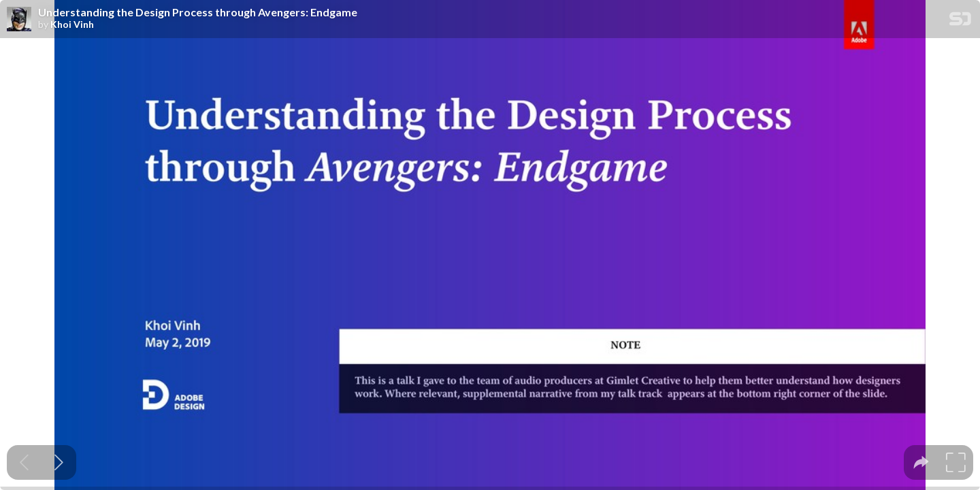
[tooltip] (921, 462)
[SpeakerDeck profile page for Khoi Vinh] (19, 20)
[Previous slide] (24, 462)
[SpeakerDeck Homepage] (960, 21)
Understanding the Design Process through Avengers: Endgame (198, 12)
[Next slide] (59, 462)
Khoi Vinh (72, 24)
